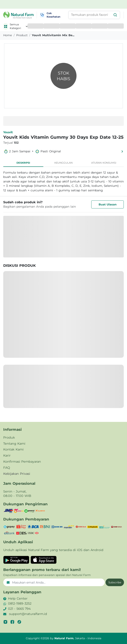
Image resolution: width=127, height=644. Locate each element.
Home (8, 35)
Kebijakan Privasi (17, 474)
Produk (9, 437)
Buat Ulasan (108, 204)
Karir (7, 455)
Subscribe (115, 582)
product (22, 35)
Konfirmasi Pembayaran (22, 462)
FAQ (7, 468)
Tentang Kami (14, 444)
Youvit (8, 132)
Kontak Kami (13, 449)
